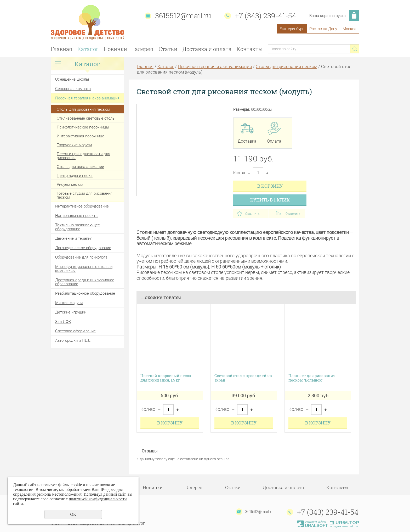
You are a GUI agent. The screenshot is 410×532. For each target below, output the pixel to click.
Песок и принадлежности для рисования (83, 156)
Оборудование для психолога (81, 257)
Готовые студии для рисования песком (85, 195)
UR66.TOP (345, 523)
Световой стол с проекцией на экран (243, 378)
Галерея (143, 49)
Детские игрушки (71, 312)
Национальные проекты (77, 215)
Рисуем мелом (70, 184)
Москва (349, 29)
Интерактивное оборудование (82, 206)
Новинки (115, 49)
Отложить (293, 214)
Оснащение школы (72, 79)
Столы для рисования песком (83, 109)
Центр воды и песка (75, 175)
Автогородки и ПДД (73, 340)
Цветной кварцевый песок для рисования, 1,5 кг (166, 378)
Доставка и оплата (207, 49)
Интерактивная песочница (81, 136)
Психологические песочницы (83, 127)
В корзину (270, 186)
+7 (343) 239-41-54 (266, 16)
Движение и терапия (74, 238)
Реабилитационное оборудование (85, 293)
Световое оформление (75, 331)
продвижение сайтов (344, 526)
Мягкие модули (69, 303)
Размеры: (241, 110)
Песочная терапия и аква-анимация (87, 98)
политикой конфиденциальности (98, 499)
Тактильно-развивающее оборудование (78, 227)
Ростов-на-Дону (323, 29)
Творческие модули (74, 145)
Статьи (168, 49)
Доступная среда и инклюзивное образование (85, 282)
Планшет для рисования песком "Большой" (312, 378)
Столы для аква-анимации (80, 166)
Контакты (250, 49)
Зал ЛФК (63, 321)
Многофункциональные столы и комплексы (84, 268)
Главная (61, 49)
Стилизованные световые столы (86, 118)
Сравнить (252, 214)
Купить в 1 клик (270, 200)
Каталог (88, 49)
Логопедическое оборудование (83, 248)
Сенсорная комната (73, 88)
